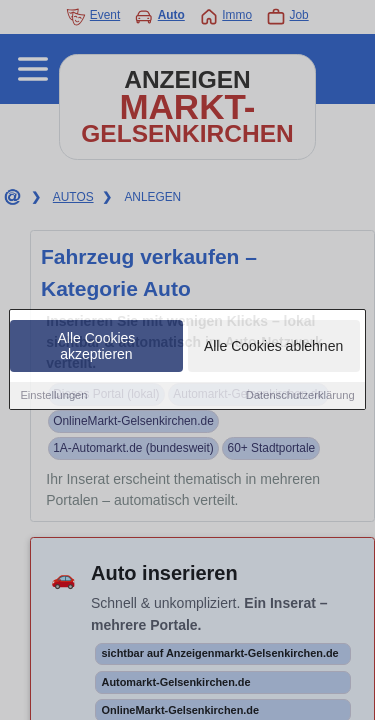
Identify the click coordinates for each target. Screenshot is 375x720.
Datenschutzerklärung (300, 397)
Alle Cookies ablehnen (273, 348)
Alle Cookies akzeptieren (97, 348)
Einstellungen (53, 397)
